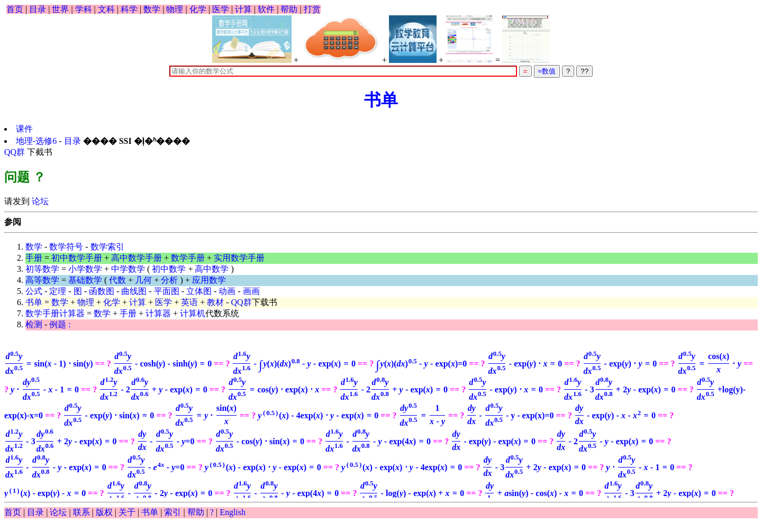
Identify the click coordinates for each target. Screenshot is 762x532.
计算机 (193, 313)
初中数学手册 (77, 258)
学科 (84, 9)
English (233, 512)
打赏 (312, 9)
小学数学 (85, 269)
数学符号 (66, 247)
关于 (127, 512)
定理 (58, 291)
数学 (152, 9)
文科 (106, 9)
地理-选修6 (37, 141)
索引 (173, 512)
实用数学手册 (239, 258)
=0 (421, 364)
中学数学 (128, 269)
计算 (243, 9)
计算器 (158, 313)
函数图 (102, 291)
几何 (143, 280)
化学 (198, 9)
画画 (251, 291)
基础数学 (85, 280)
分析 (169, 280)
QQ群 (15, 152)
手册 (34, 258)
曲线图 (134, 291)
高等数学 (42, 280)
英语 (189, 302)
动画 (227, 291)
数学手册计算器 (55, 313)
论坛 (39, 201)
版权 (104, 512)
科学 (129, 9)
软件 (266, 9)
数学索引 (107, 247)
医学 (221, 9)
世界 (60, 9)
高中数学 (212, 269)
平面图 (167, 291)
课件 (24, 129)
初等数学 (42, 269)
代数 (117, 280)
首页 (15, 9)
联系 (81, 512)
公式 (34, 291)
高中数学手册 (137, 258)
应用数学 (209, 280)
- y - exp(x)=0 (510, 415)
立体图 (199, 291)
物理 (175, 9)
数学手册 (188, 258)
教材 (215, 302)
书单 (381, 100)
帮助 (289, 9)
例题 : (60, 324)
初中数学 (169, 269)
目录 (38, 9)
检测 (34, 324)
